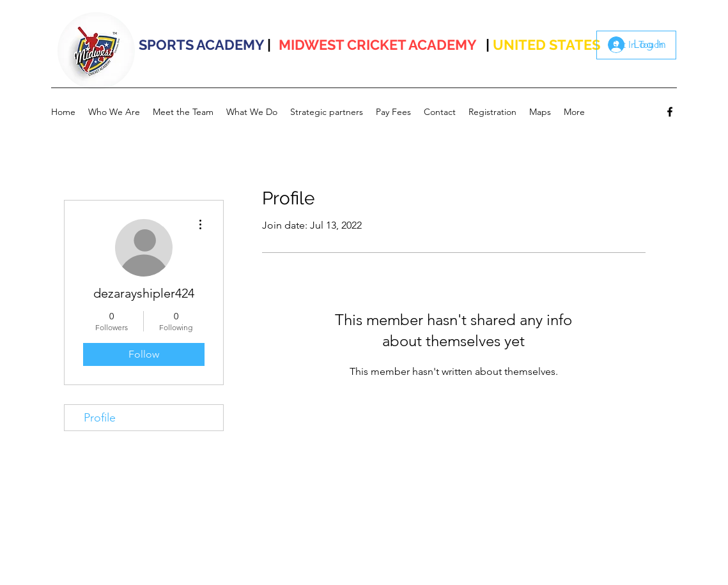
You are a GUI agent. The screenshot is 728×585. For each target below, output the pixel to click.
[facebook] (670, 112)
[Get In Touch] (636, 45)
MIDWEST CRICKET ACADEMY (378, 45)
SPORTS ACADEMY (201, 45)
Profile (100, 418)
